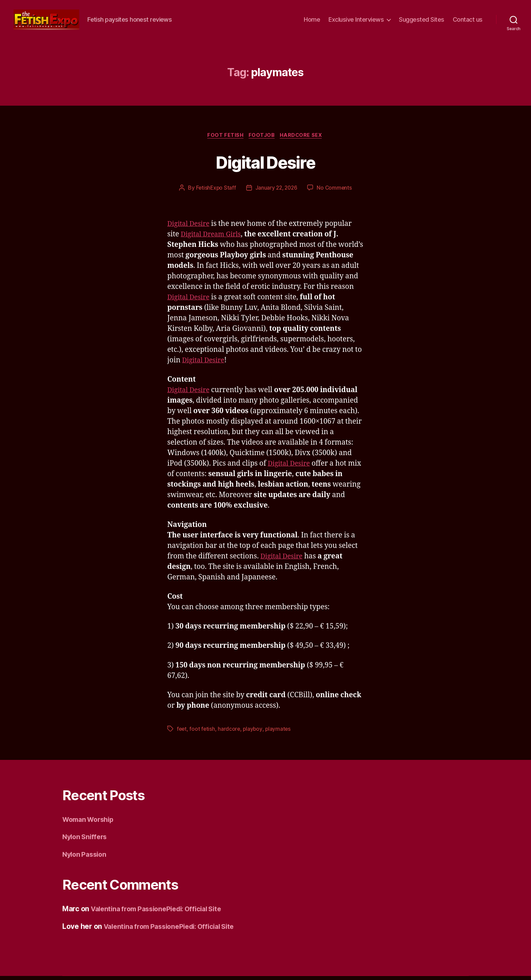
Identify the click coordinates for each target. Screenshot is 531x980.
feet (182, 732)
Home (312, 21)
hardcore (230, 732)
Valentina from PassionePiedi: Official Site (162, 913)
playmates (280, 732)
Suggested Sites (422, 21)
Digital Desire (266, 164)
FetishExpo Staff (215, 191)
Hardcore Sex (304, 139)
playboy (254, 732)
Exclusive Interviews (356, 21)
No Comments (336, 191)
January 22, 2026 (276, 191)
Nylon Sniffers (86, 841)
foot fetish (203, 732)
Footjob (262, 139)
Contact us (468, 21)
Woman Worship (90, 823)
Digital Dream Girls (213, 238)
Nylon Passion (86, 858)
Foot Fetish (224, 139)
